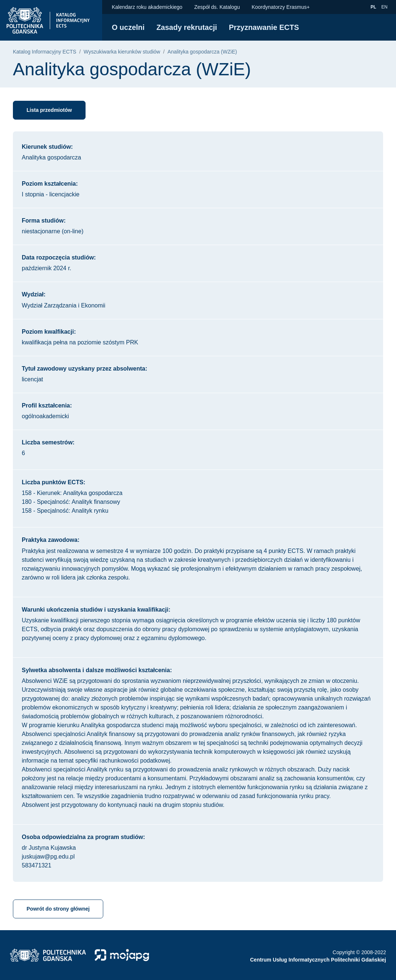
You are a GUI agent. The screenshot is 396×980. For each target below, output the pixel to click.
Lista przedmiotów (49, 110)
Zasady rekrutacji (187, 27)
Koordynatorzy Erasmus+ (281, 7)
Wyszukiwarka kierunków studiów (122, 52)
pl (374, 6)
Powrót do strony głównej (58, 909)
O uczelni (128, 27)
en (385, 6)
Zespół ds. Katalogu (217, 7)
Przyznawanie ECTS (264, 27)
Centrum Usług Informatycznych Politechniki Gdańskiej (318, 960)
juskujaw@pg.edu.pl (48, 857)
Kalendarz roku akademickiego (147, 7)
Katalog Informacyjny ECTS (45, 52)
